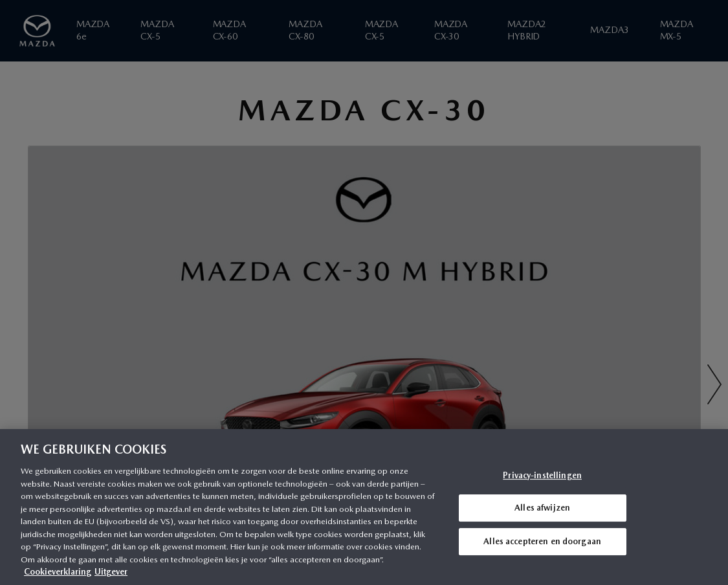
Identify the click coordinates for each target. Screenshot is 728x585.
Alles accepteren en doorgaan (542, 541)
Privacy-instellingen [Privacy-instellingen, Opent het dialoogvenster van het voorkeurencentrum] (542, 475)
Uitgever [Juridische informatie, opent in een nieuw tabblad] (111, 572)
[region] (364, 507)
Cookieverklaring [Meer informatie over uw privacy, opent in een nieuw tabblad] (58, 572)
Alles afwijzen (542, 508)
